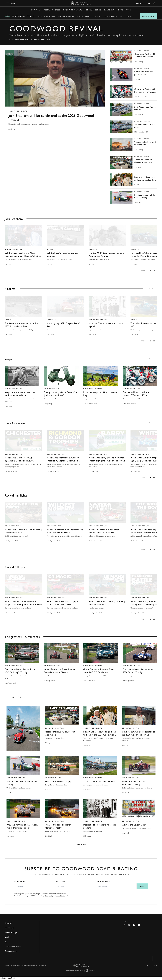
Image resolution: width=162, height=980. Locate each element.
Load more (81, 845)
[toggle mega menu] (11, 3)
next (153, 271)
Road (121, 10)
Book (140, 3)
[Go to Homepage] (81, 3)
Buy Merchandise (66, 16)
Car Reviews (110, 10)
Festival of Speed (52, 10)
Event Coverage (11, 933)
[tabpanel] (81, 775)
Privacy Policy (49, 897)
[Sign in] (149, 3)
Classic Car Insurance (13, 947)
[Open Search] (154, 3)
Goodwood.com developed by (81, 971)
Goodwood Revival (73, 10)
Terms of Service (60, 897)
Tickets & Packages (46, 16)
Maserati (97, 16)
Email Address (103, 882)
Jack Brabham (110, 16)
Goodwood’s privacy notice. (57, 894)
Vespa (122, 16)
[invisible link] (55, 92)
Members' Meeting (93, 10)
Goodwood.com (11, 952)
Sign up (142, 887)
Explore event (84, 16)
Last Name (60, 882)
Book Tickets (149, 16)
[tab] (13, 697)
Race (128, 10)
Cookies (155, 966)
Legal (148, 966)
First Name (20, 882)
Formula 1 (36, 10)
